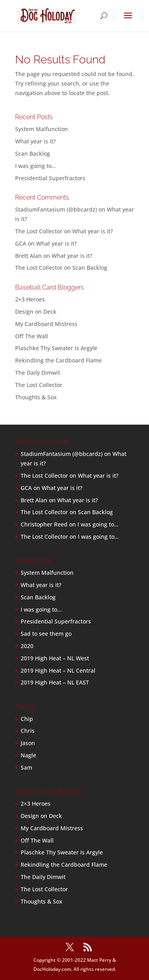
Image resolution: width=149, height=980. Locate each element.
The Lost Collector (39, 385)
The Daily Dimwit (38, 373)
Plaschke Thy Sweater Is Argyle (56, 348)
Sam (26, 767)
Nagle (28, 755)
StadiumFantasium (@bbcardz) (56, 209)
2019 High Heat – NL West (55, 658)
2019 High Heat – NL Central (58, 670)
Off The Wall (32, 336)
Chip (27, 719)
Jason (28, 743)
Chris (28, 731)
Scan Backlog (33, 153)
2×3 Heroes (30, 299)
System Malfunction (42, 129)
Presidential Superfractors (50, 178)
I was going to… (36, 166)
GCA (21, 243)
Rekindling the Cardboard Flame (58, 360)
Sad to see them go (46, 634)
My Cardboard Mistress (46, 324)
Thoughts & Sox (36, 397)
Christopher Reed (44, 524)
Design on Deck (36, 312)
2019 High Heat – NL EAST (55, 682)
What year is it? (35, 141)
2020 (27, 646)
